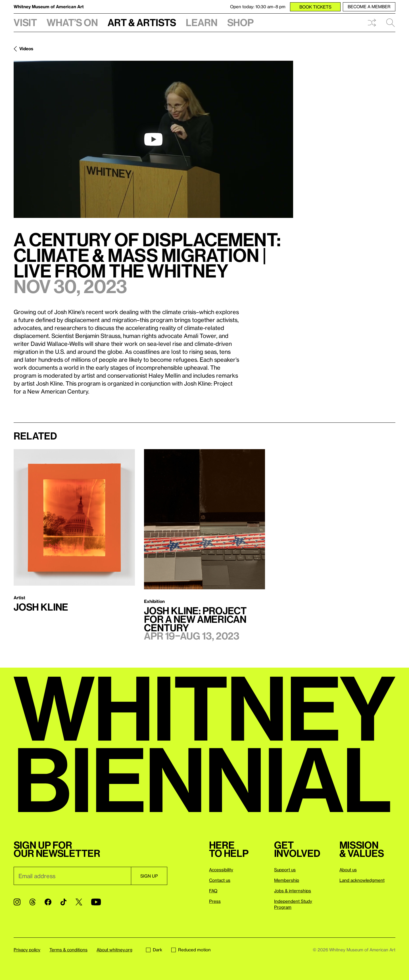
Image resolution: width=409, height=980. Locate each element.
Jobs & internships (293, 891)
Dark (154, 950)
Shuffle (372, 23)
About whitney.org (114, 950)
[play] (153, 139)
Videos (26, 49)
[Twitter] (79, 902)
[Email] (72, 876)
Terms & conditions (68, 950)
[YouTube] (96, 902)
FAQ (213, 891)
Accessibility (221, 870)
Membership (287, 880)
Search (391, 23)
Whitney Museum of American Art (49, 7)
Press (215, 901)
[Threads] (33, 902)
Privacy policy (27, 950)
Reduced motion (191, 950)
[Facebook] (48, 902)
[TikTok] (63, 902)
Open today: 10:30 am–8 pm (258, 7)
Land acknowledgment (362, 880)
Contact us (220, 880)
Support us (285, 870)
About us (348, 870)
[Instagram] (17, 902)
